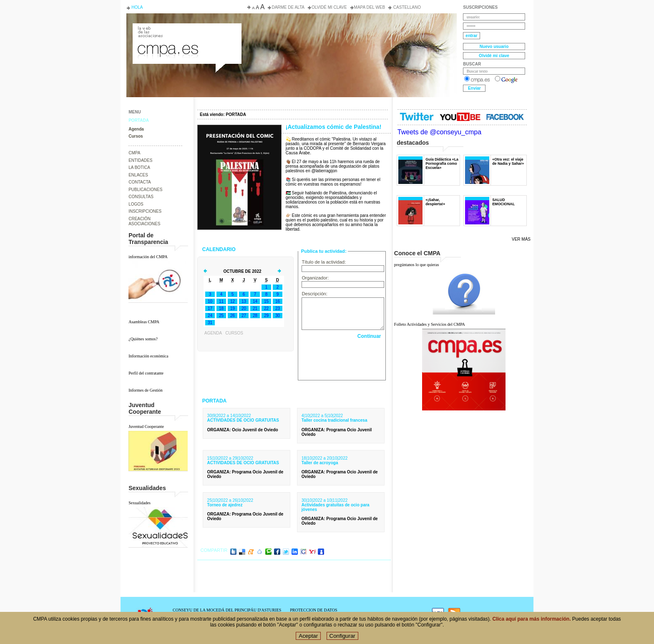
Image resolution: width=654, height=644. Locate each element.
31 (210, 323)
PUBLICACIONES (145, 190)
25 (221, 316)
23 (278, 308)
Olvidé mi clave (329, 7)
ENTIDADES (140, 160)
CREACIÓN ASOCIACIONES (144, 221)
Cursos (136, 136)
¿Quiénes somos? (143, 339)
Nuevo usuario (494, 47)
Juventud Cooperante (146, 426)
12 (233, 301)
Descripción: (314, 294)
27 (244, 316)
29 (266, 316)
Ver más (521, 239)
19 (233, 308)
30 (278, 316)
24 (210, 316)
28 (255, 316)
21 (255, 308)
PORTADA (139, 120)
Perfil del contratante (146, 373)
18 (221, 308)
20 (244, 308)
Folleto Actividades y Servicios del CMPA (430, 324)
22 (266, 308)
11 (221, 301)
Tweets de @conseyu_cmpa (439, 132)
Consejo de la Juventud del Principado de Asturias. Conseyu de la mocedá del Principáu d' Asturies (186, 31)
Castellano (406, 7)
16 (278, 301)
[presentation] (343, 357)
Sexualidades (140, 503)
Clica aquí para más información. (531, 619)
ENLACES (138, 175)
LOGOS (136, 204)
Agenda (136, 129)
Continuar (369, 336)
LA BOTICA (139, 167)
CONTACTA (140, 182)
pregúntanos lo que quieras (416, 265)
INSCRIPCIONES (145, 211)
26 (233, 316)
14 (255, 301)
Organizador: (315, 278)
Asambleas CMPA (144, 322)
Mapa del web (370, 7)
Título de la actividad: (324, 262)
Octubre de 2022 (242, 271)
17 (210, 308)
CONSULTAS (141, 197)
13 (244, 301)
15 (266, 301)
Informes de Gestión (146, 390)
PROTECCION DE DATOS (313, 610)
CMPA (134, 153)
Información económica (148, 356)
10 (210, 301)
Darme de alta (288, 7)
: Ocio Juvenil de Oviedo (243, 430)
